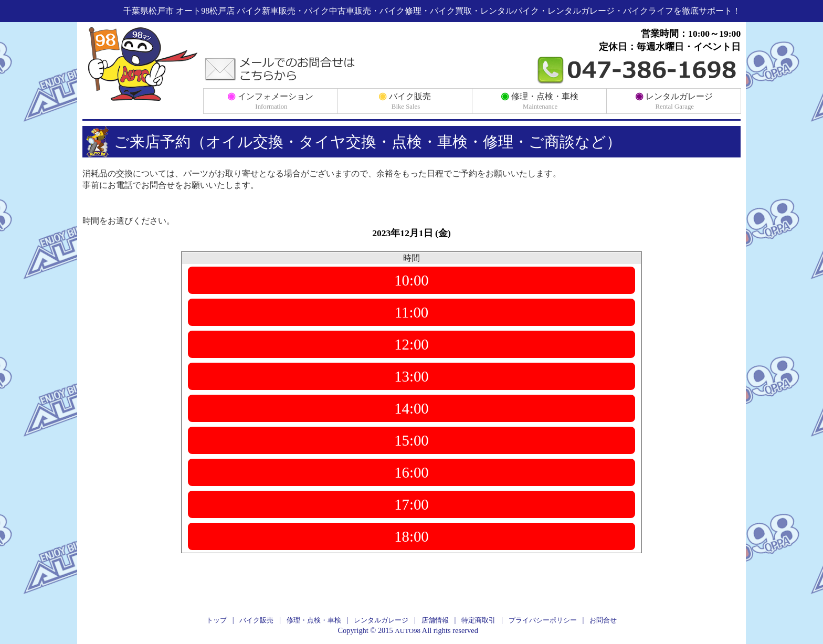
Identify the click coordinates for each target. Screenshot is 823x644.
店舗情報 (435, 620)
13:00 (411, 376)
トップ (217, 620)
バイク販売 (405, 101)
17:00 (411, 504)
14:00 (411, 408)
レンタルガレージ (674, 101)
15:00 (411, 440)
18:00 (411, 536)
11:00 (412, 312)
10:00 (411, 280)
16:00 (411, 472)
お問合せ (603, 620)
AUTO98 (408, 631)
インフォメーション (270, 101)
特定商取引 (478, 620)
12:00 (411, 344)
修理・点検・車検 (540, 101)
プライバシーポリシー (543, 620)
